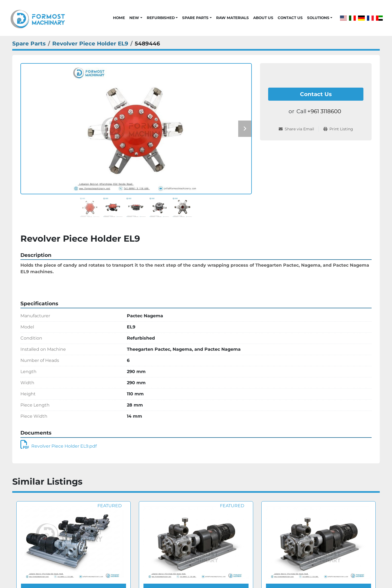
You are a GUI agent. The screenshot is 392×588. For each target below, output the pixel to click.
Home (119, 18)
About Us (263, 18)
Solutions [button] (318, 18)
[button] (136, 18)
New (134, 18)
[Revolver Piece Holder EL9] (90, 44)
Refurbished (161, 18)
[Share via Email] (299, 129)
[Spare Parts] (29, 44)
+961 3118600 (324, 111)
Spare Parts (195, 18)
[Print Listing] (338, 129)
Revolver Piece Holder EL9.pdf (59, 446)
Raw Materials (232, 18)
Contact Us (290, 18)
